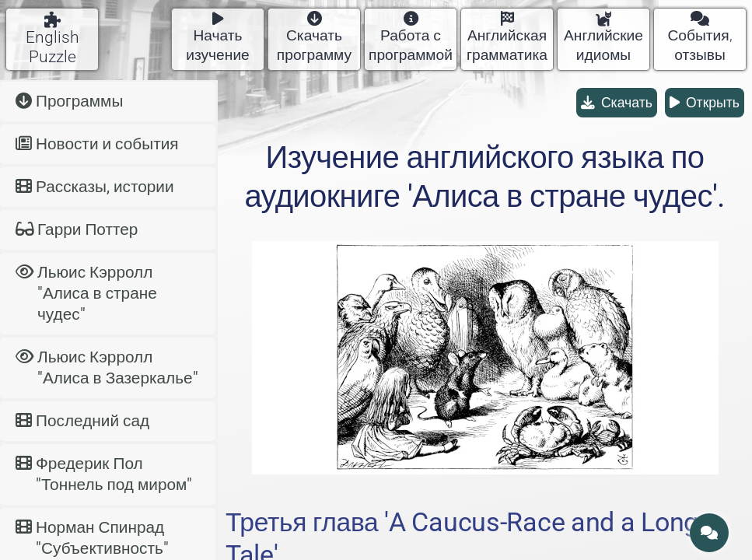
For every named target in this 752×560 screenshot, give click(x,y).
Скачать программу (314, 38)
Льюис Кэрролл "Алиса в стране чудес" (86, 293)
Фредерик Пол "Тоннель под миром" (104, 474)
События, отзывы (700, 38)
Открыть (705, 103)
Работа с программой (411, 38)
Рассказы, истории (95, 187)
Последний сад (82, 421)
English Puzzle (52, 39)
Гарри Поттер (77, 229)
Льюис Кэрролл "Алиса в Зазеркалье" (107, 367)
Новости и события (97, 144)
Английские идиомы (603, 38)
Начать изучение (218, 38)
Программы (69, 101)
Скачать (617, 103)
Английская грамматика (507, 38)
